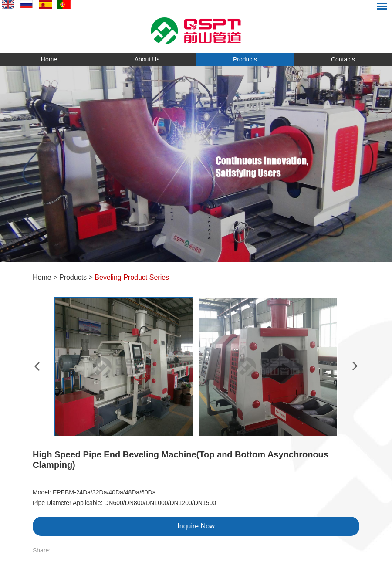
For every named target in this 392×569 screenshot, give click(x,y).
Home (49, 59)
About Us (147, 59)
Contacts (343, 59)
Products (245, 59)
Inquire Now (196, 526)
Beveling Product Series (132, 277)
